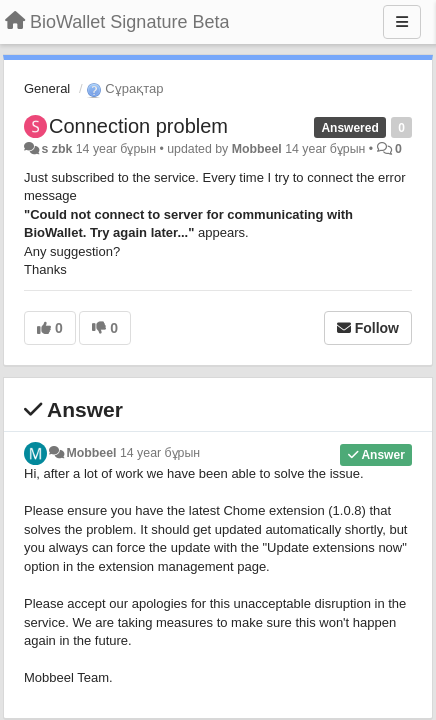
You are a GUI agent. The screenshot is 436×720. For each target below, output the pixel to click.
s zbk (56, 149)
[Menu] (402, 22)
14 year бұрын (160, 453)
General (47, 88)
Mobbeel (257, 149)
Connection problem (138, 126)
